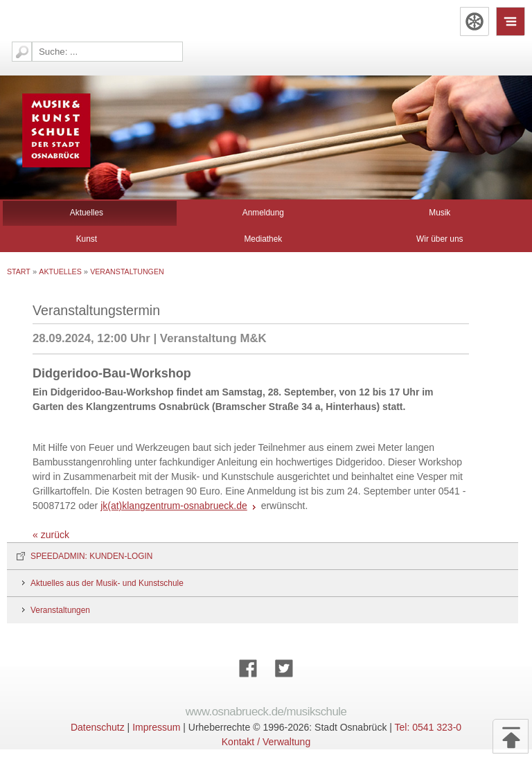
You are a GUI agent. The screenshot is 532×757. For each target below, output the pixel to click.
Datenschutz (98, 727)
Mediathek (263, 239)
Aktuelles (87, 213)
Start (19, 271)
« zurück (51, 535)
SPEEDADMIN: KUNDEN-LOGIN (91, 556)
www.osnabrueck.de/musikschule (266, 712)
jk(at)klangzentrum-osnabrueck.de (174, 506)
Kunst (87, 239)
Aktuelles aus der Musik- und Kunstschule (107, 583)
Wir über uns (440, 239)
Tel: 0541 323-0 (428, 727)
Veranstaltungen (127, 271)
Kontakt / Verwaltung (266, 742)
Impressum (156, 727)
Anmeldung (263, 213)
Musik (440, 213)
